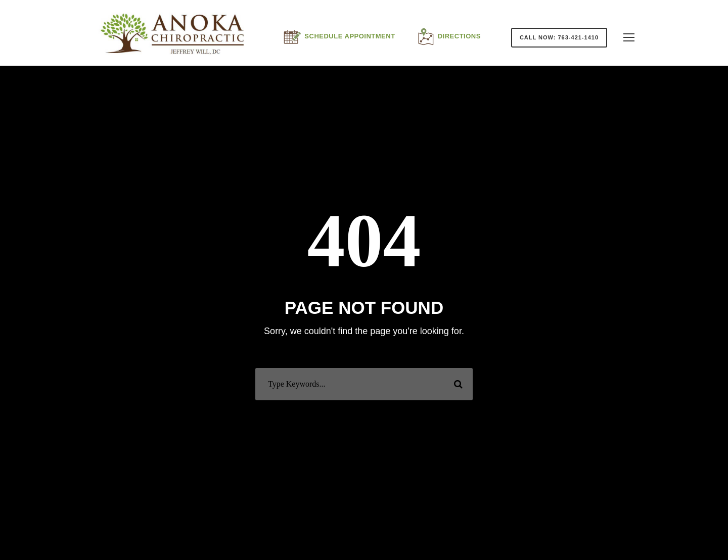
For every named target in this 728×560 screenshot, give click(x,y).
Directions (448, 37)
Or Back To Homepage (364, 414)
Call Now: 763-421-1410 (559, 37)
